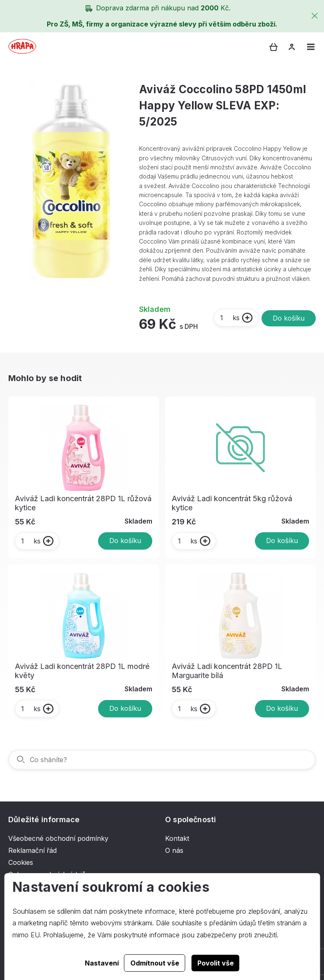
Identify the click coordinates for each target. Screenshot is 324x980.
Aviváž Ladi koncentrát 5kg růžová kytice (232, 503)
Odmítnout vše (155, 963)
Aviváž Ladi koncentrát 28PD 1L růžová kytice (83, 503)
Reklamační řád (32, 850)
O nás (174, 850)
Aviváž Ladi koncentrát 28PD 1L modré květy (82, 671)
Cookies (21, 862)
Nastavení (102, 963)
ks (229, 318)
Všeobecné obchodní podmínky (58, 838)
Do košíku (289, 318)
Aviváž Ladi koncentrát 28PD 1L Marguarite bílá (227, 671)
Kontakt (177, 838)
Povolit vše (216, 963)
